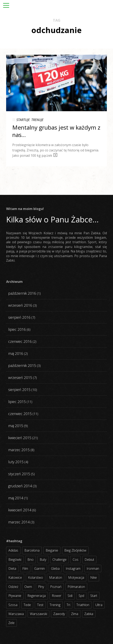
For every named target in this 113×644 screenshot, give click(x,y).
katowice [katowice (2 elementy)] (15, 577)
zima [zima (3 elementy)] (75, 614)
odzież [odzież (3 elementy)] (13, 587)
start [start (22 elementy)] (94, 596)
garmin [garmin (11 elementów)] (40, 568)
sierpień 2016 (19, 317)
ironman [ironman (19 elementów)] (93, 568)
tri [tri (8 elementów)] (68, 605)
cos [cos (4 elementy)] (76, 560)
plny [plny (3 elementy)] (41, 587)
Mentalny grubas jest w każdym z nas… (56, 131)
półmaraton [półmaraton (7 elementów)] (76, 587)
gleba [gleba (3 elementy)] (55, 568)
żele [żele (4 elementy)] (11, 623)
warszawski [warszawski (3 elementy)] (38, 614)
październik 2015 (22, 365)
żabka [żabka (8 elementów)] (89, 614)
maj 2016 (16, 353)
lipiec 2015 (17, 402)
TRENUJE (37, 120)
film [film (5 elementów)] (25, 568)
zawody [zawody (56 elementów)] (59, 614)
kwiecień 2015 (20, 438)
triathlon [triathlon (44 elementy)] (83, 605)
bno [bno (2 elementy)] (31, 560)
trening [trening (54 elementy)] (55, 605)
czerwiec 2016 (20, 341)
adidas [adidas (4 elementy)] (13, 550)
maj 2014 (16, 498)
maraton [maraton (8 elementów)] (56, 577)
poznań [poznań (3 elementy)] (56, 587)
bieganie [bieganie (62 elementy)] (52, 550)
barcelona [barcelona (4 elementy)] (32, 550)
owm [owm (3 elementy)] (28, 587)
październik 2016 (22, 293)
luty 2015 (16, 462)
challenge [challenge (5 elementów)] (59, 560)
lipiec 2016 (17, 329)
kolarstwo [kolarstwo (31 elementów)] (36, 577)
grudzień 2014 (20, 486)
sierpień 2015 (19, 390)
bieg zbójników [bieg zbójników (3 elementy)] (75, 550)
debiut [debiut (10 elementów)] (89, 560)
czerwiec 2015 (20, 414)
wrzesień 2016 (20, 305)
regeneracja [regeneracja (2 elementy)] (37, 596)
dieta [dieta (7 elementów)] (12, 568)
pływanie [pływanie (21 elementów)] (15, 596)
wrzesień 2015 (20, 378)
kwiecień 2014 (20, 510)
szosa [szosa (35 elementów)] (13, 605)
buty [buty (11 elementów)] (43, 560)
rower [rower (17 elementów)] (57, 596)
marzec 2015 (19, 450)
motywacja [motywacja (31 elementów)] (76, 577)
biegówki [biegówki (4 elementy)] (15, 560)
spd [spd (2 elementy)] (81, 596)
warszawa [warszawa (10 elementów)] (16, 614)
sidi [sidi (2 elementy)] (70, 596)
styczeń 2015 (19, 474)
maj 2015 (16, 426)
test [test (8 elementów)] (40, 605)
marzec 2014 (19, 522)
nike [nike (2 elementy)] (94, 577)
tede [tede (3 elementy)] (27, 605)
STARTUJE (23, 120)
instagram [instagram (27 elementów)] (73, 568)
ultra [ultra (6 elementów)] (99, 605)
